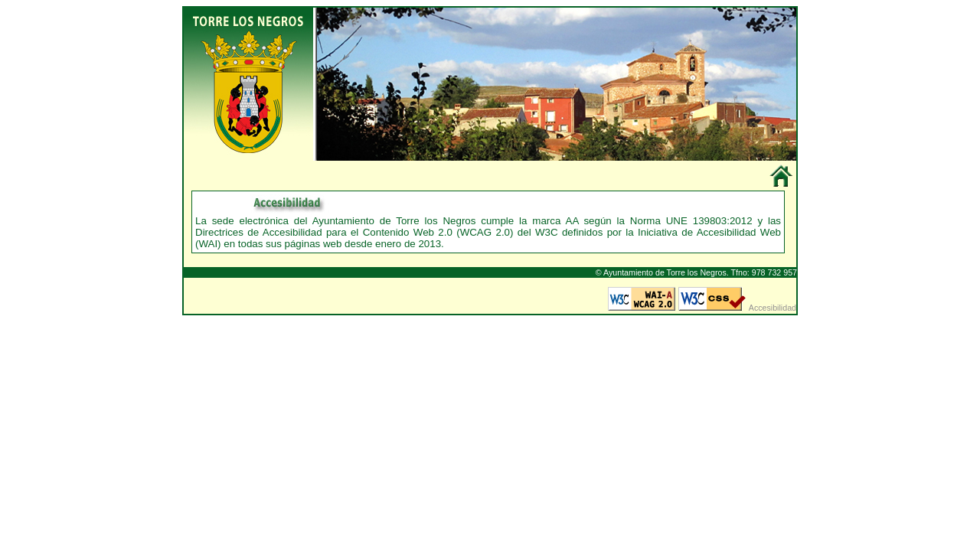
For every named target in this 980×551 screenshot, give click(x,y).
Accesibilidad (773, 308)
